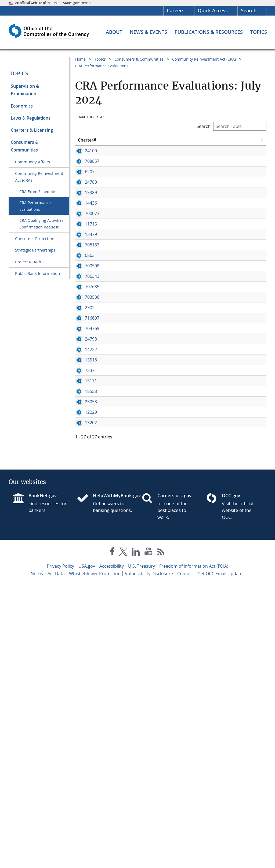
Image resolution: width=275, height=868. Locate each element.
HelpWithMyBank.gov (113, 779)
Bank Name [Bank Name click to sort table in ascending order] (120, 140)
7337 (90, 583)
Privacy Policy (60, 849)
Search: (231, 126)
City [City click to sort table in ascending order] (153, 140)
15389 (91, 234)
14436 (91, 256)
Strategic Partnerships (35, 250)
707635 (92, 422)
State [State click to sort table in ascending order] (184, 140)
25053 (91, 649)
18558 (91, 627)
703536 (92, 433)
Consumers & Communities (25, 146)
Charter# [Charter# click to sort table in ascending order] (87, 140)
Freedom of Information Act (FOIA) (194, 849)
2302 (90, 461)
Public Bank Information (37, 273)
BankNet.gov (43, 779)
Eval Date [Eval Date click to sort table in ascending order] (210, 140)
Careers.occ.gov (174, 779)
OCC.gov (231, 779)
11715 (91, 289)
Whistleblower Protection (95, 857)
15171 (91, 605)
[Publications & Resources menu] (209, 32)
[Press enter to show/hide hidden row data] (90, 160)
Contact (185, 857)
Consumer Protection (35, 238)
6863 (90, 344)
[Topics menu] (259, 32)
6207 (90, 195)
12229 (91, 672)
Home (80, 59)
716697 (92, 483)
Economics (22, 106)
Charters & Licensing (32, 130)
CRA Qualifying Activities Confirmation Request (41, 224)
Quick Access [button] (213, 10)
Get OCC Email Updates (221, 857)
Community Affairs (32, 162)
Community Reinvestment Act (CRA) (39, 177)
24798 (91, 522)
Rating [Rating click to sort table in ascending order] (236, 140)
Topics (19, 73)
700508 (92, 372)
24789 (91, 217)
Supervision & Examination (25, 90)
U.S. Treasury (142, 849)
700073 (92, 272)
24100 (91, 151)
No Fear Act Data (48, 857)
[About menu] (114, 32)
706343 (92, 406)
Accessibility (112, 849)
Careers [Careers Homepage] (176, 10)
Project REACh (28, 262)
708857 (92, 179)
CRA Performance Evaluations (35, 206)
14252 (91, 550)
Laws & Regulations (31, 118)
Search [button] (249, 10)
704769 (92, 500)
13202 (91, 694)
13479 (91, 305)
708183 (92, 327)
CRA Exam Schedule (37, 192)
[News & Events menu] (148, 32)
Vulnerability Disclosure (149, 857)
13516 (91, 566)
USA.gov (87, 849)
